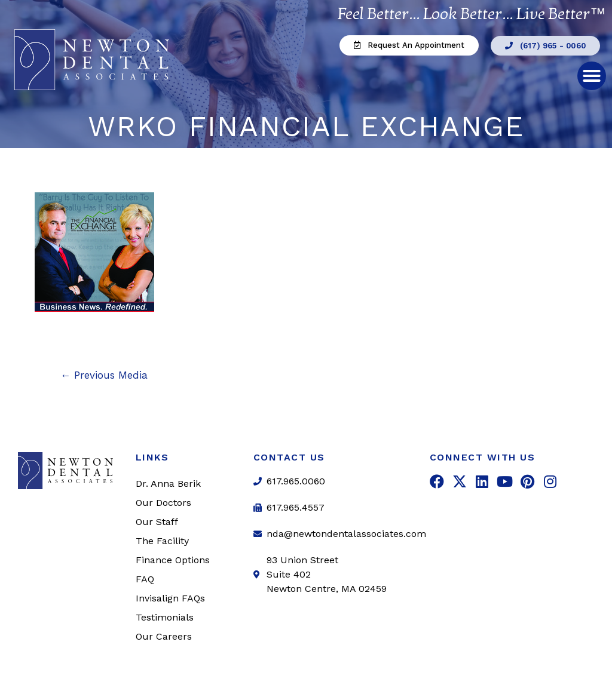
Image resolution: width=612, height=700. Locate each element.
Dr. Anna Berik (168, 483)
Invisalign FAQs (170, 598)
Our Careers (164, 636)
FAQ (145, 579)
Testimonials (165, 617)
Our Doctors (163, 503)
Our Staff (157, 522)
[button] (409, 45)
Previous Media (104, 375)
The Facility (162, 541)
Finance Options (173, 560)
